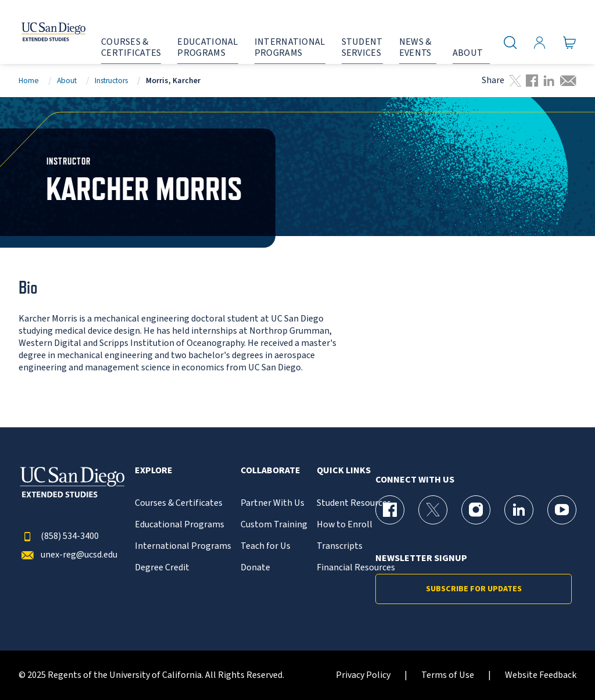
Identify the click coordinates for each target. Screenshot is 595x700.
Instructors (111, 81)
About (67, 81)
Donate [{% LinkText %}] (255, 568)
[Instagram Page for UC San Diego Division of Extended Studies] (476, 510)
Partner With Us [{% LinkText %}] (273, 503)
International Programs (183, 546)
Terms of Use (448, 675)
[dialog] (560, 665)
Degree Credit (162, 568)
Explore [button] (154, 471)
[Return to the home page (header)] (42, 32)
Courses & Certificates (179, 503)
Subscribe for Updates (474, 589)
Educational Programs (180, 525)
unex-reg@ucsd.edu (68, 555)
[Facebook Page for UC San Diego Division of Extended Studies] (390, 510)
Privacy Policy (363, 675)
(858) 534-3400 (59, 536)
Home (29, 81)
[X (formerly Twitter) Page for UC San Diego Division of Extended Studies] (433, 510)
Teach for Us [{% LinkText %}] (266, 546)
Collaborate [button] (270, 471)
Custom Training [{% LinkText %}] (274, 525)
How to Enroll (345, 525)
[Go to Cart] (570, 42)
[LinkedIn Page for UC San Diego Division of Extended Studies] (519, 510)
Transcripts (340, 546)
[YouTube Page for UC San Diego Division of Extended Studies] (562, 510)
